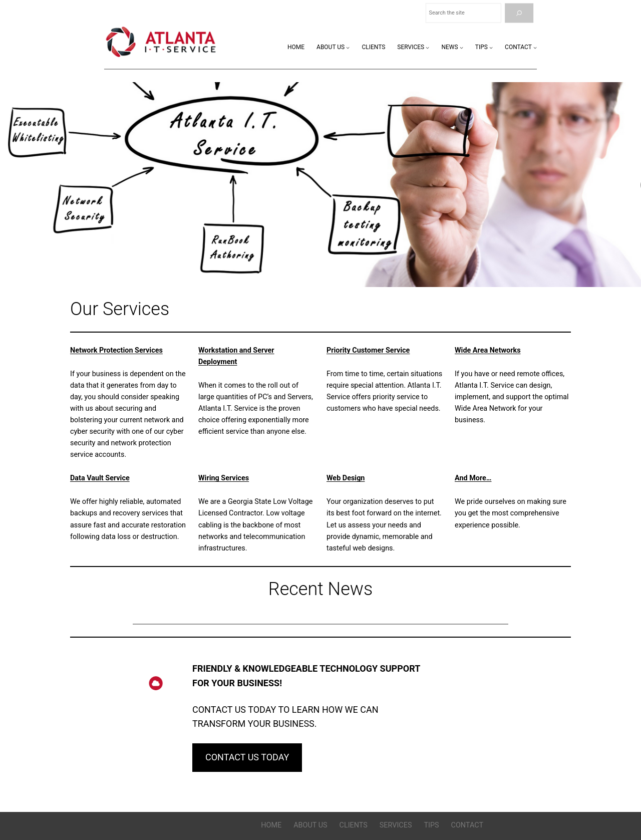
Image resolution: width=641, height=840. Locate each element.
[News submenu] (461, 47)
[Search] (519, 13)
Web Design (346, 478)
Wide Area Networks (488, 350)
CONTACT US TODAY (247, 757)
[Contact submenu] (535, 47)
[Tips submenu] (491, 47)
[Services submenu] (427, 47)
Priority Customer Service (368, 350)
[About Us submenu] (348, 47)
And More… (473, 478)
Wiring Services (224, 478)
